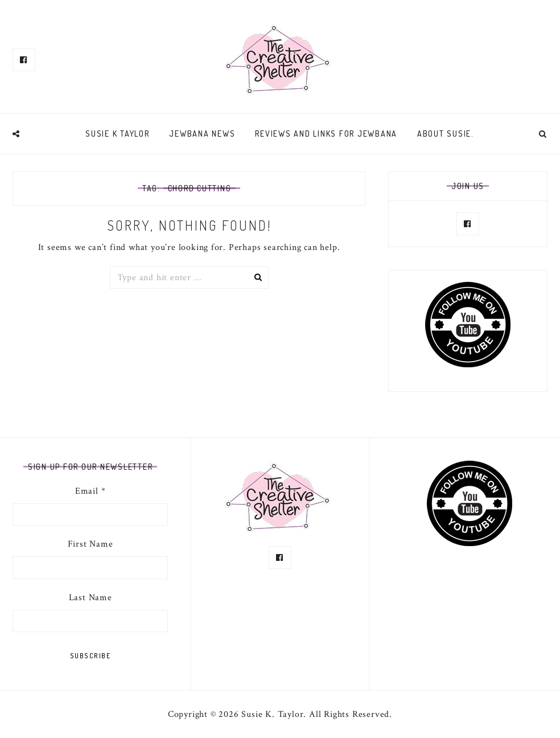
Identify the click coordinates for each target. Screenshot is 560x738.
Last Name (90, 598)
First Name (90, 544)
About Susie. (446, 134)
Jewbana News (202, 134)
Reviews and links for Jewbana (326, 134)
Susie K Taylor (118, 134)
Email (90, 491)
